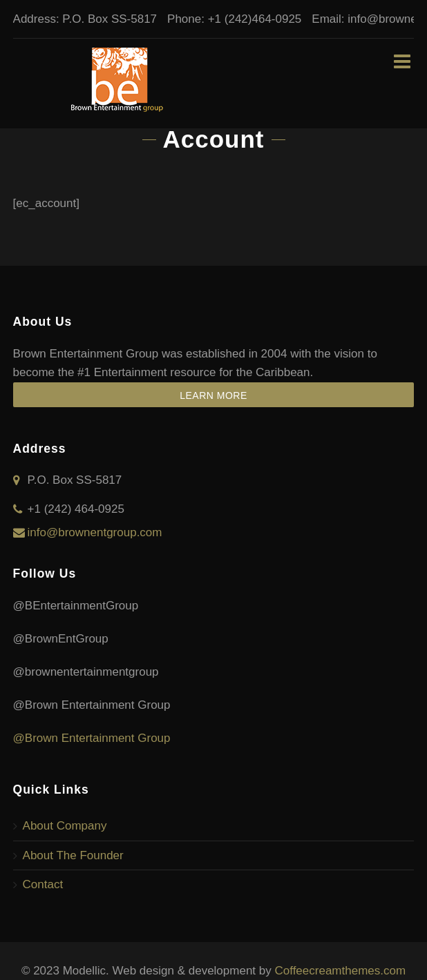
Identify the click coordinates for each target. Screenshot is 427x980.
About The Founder (73, 855)
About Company (65, 826)
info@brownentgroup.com (95, 532)
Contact (43, 884)
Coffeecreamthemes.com (340, 971)
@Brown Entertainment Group (92, 738)
